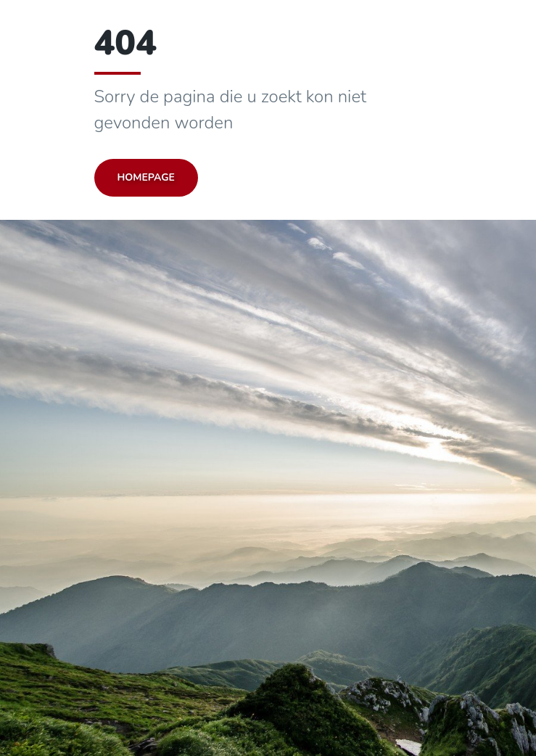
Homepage (146, 177)
